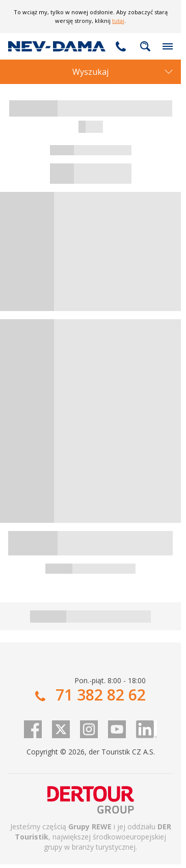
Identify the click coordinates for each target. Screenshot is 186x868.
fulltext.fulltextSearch (145, 46)
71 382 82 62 (121, 46)
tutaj (118, 21)
